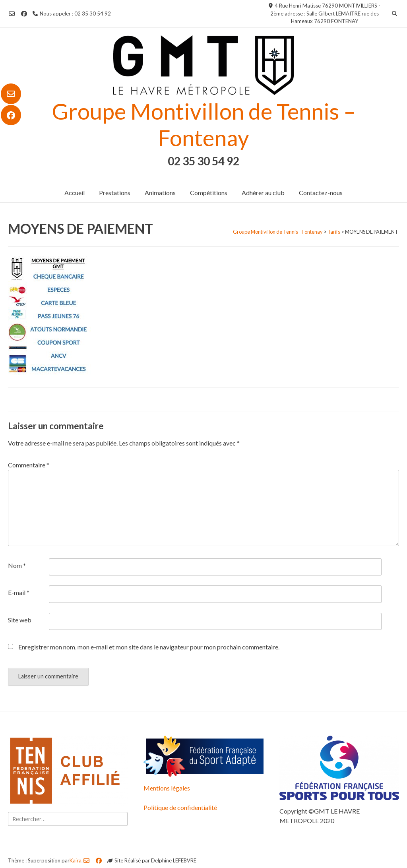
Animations (160, 193)
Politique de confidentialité (180, 807)
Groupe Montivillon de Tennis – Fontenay (204, 124)
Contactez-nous (321, 193)
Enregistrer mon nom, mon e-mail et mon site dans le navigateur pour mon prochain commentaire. (149, 647)
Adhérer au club (263, 193)
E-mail (19, 592)
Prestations (115, 193)
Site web (20, 620)
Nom (17, 565)
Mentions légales (167, 788)
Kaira (76, 860)
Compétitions (209, 193)
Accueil (75, 193)
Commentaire (29, 465)
